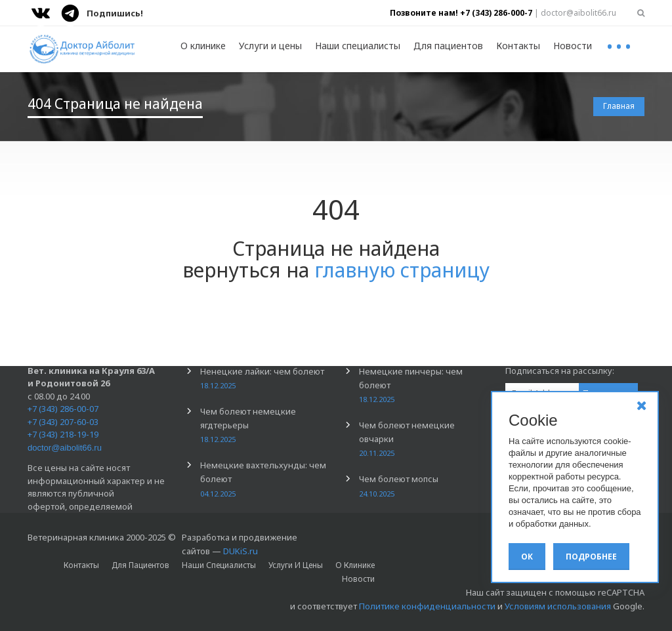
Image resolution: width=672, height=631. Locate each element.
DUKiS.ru (241, 551)
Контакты (518, 46)
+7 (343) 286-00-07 (63, 409)
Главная (619, 106)
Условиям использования (558, 606)
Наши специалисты (358, 46)
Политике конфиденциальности (427, 606)
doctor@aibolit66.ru (65, 448)
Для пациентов (448, 46)
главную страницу (402, 270)
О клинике (203, 46)
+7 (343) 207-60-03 (63, 422)
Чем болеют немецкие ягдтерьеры (248, 425)
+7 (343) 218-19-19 (63, 434)
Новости (573, 46)
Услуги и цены (270, 46)
